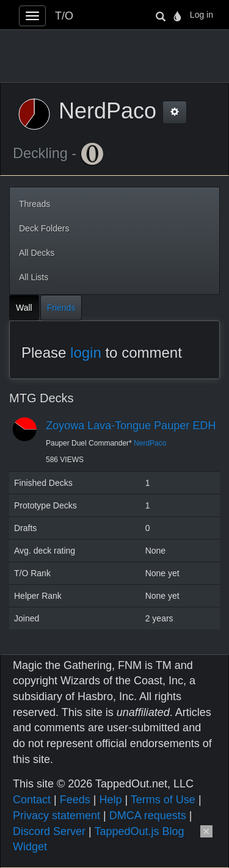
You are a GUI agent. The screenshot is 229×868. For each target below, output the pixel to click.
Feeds (75, 800)
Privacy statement (56, 816)
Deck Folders (44, 228)
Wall (24, 308)
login (86, 353)
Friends (61, 308)
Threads (35, 204)
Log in (202, 15)
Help (110, 800)
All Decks (37, 253)
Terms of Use (163, 800)
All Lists (34, 277)
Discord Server (49, 831)
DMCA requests (148, 816)
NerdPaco (150, 443)
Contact (32, 800)
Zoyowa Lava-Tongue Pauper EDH (131, 425)
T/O (64, 16)
